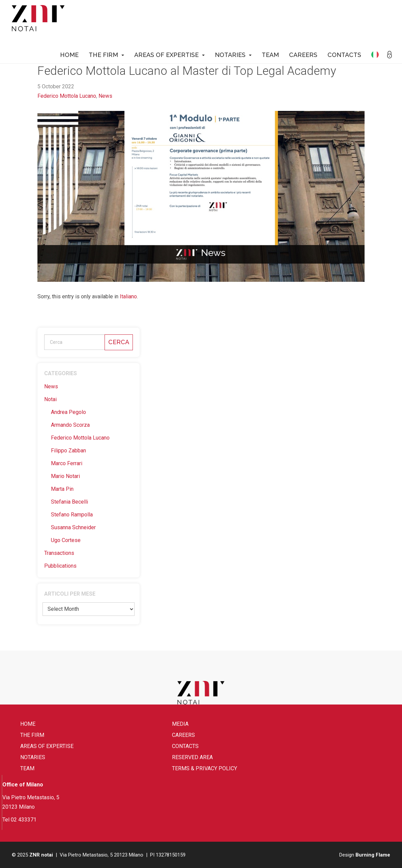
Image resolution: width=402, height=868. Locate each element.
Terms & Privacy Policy (205, 768)
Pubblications (60, 566)
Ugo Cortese (66, 540)
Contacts (344, 55)
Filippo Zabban (68, 451)
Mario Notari (65, 476)
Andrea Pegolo (68, 412)
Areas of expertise (169, 55)
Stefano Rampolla (72, 515)
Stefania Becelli (69, 502)
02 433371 (24, 820)
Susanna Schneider (73, 527)
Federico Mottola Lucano (67, 96)
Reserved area (192, 757)
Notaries (233, 55)
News (105, 96)
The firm (106, 55)
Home (69, 55)
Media (180, 724)
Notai (50, 399)
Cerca (119, 342)
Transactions (59, 553)
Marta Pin (62, 489)
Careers (303, 55)
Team (270, 55)
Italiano (128, 296)
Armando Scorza (70, 425)
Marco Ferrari (67, 463)
